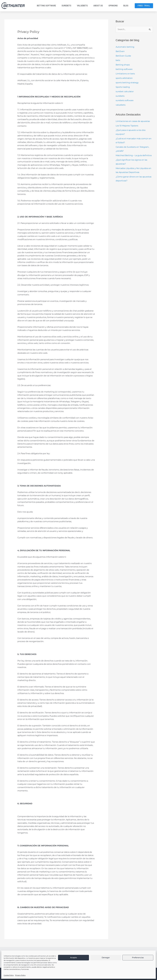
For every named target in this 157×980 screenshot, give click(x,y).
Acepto (74, 958)
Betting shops (123, 65)
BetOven (120, 51)
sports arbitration (124, 78)
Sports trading (123, 87)
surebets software (125, 100)
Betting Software (46, 6)
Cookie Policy (9, 975)
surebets (120, 96)
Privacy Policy (20, 975)
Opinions (113, 6)
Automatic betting (125, 47)
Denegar (106, 958)
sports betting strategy (127, 83)
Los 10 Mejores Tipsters (127, 126)
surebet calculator (125, 91)
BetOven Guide (123, 56)
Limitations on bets (125, 74)
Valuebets (82, 6)
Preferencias (138, 958)
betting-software (124, 69)
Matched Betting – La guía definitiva (134, 155)
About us (98, 6)
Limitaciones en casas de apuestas (133, 121)
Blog (126, 6)
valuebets (121, 105)
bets (118, 60)
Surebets (66, 6)
